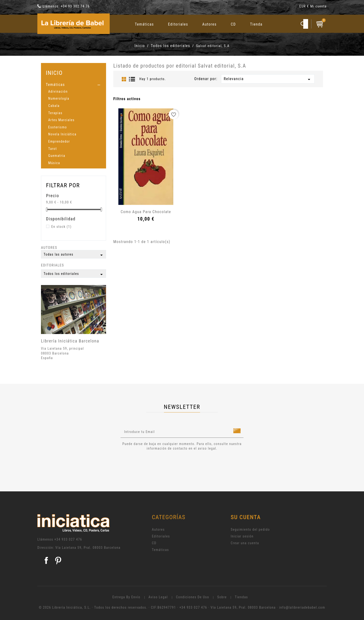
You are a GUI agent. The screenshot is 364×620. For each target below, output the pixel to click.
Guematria (57, 156)
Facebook (46, 560)
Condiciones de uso (193, 597)
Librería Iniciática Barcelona (70, 341)
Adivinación (58, 91)
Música (54, 163)
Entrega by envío (126, 597)
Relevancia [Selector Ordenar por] (268, 79)
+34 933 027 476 (68, 539)
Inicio (54, 73)
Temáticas (144, 24)
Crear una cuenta (245, 543)
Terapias (55, 113)
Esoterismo (58, 127)
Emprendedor (59, 141)
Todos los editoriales (74, 274)
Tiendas (241, 597)
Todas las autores (74, 255)
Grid (124, 79)
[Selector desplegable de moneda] (305, 7)
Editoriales (178, 24)
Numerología (59, 98)
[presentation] (161, 464)
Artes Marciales (61, 120)
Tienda (256, 24)
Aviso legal (158, 597)
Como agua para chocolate (146, 212)
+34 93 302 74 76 (75, 6)
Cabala (54, 106)
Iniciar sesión (242, 536)
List (132, 79)
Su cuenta (246, 517)
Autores (209, 24)
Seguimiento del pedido (250, 529)
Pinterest (58, 560)
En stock (61, 227)
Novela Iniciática (62, 134)
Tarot (53, 149)
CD (233, 24)
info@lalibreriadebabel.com (302, 607)
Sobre (222, 597)
